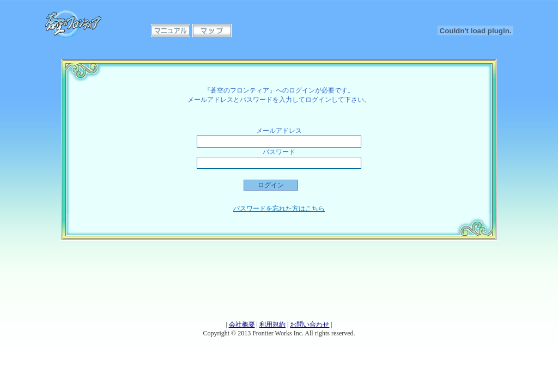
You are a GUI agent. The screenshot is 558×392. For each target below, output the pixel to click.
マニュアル (171, 30)
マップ (212, 30)
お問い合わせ (310, 324)
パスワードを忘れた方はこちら (279, 209)
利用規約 (272, 324)
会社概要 (242, 324)
